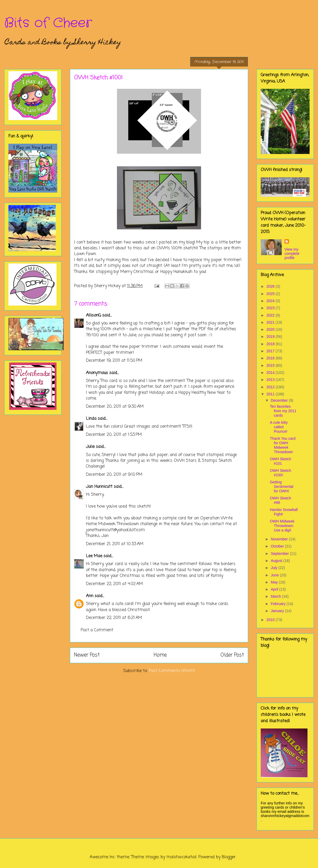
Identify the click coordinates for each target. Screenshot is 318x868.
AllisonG (93, 316)
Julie (90, 447)
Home (160, 655)
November (280, 539)
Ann (90, 596)
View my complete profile (292, 254)
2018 (271, 344)
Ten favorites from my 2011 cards (283, 411)
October (278, 546)
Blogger (229, 857)
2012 (271, 387)
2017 (271, 351)
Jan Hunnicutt (99, 487)
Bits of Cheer (48, 23)
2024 (271, 301)
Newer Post (87, 655)
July (275, 568)
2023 (271, 308)
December (280, 400)
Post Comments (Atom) (172, 671)
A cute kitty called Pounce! (279, 427)
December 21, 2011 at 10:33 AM (115, 544)
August (277, 561)
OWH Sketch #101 (281, 461)
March (276, 596)
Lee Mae (94, 556)
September (280, 554)
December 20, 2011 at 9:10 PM (114, 475)
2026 (271, 286)
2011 (271, 394)
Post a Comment (97, 630)
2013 (271, 380)
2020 (271, 329)
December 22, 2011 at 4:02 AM (114, 584)
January (278, 611)
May (275, 582)
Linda (91, 419)
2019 (271, 337)
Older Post (232, 655)
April (275, 589)
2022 (271, 315)
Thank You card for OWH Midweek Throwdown (283, 445)
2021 (271, 322)
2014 (271, 373)
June (275, 575)
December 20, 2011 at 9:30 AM (115, 407)
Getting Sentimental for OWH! (282, 487)
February (279, 604)
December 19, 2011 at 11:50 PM (114, 361)
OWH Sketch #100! (281, 473)
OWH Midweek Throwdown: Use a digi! (282, 526)
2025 (271, 294)
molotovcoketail (181, 857)
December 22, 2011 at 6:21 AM (114, 618)
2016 (271, 358)
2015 (271, 365)
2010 (271, 620)
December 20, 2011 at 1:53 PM (114, 435)
